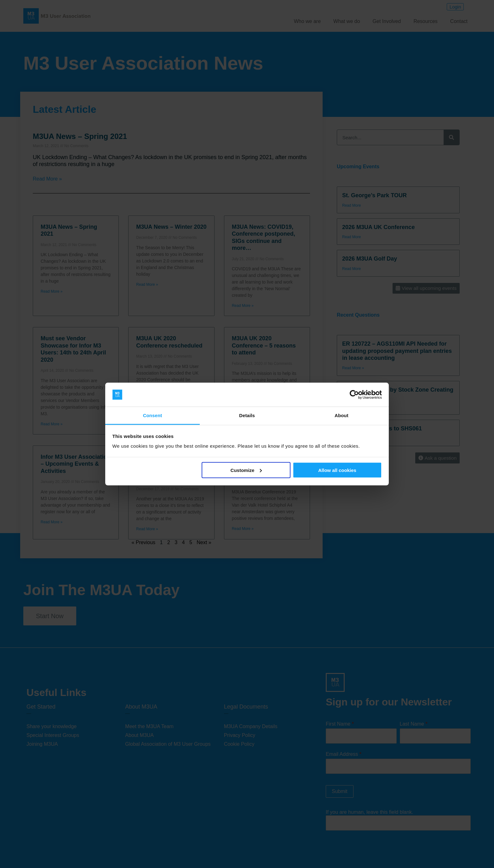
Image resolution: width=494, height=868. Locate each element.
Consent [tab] (153, 415)
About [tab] (342, 415)
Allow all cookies (337, 470)
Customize (246, 470)
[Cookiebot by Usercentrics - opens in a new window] (354, 395)
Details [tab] (247, 415)
